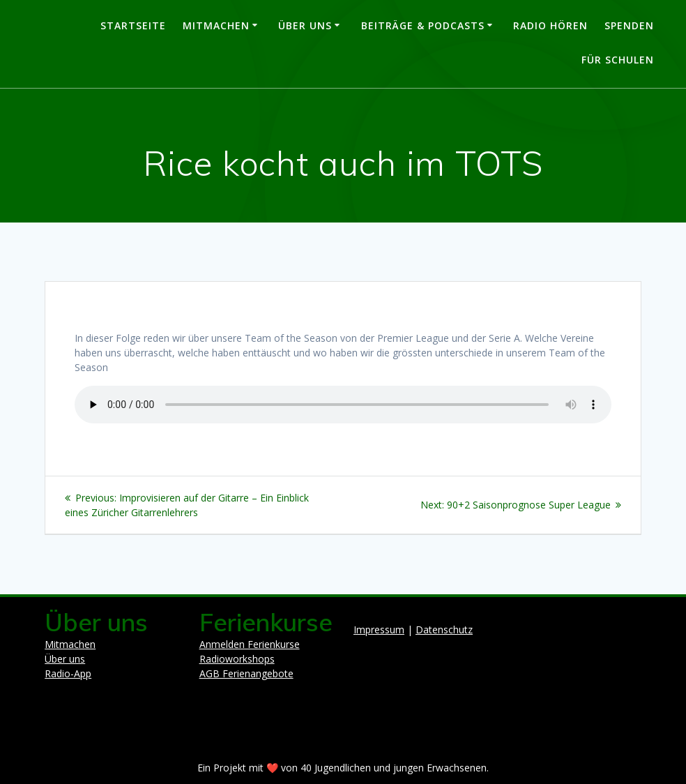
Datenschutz (444, 630)
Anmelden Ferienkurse (250, 644)
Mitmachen (216, 25)
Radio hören (550, 25)
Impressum (379, 630)
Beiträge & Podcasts (423, 25)
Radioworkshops (237, 659)
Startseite (133, 25)
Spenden (629, 25)
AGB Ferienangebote (246, 673)
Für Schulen (618, 60)
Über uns (305, 25)
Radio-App (68, 673)
